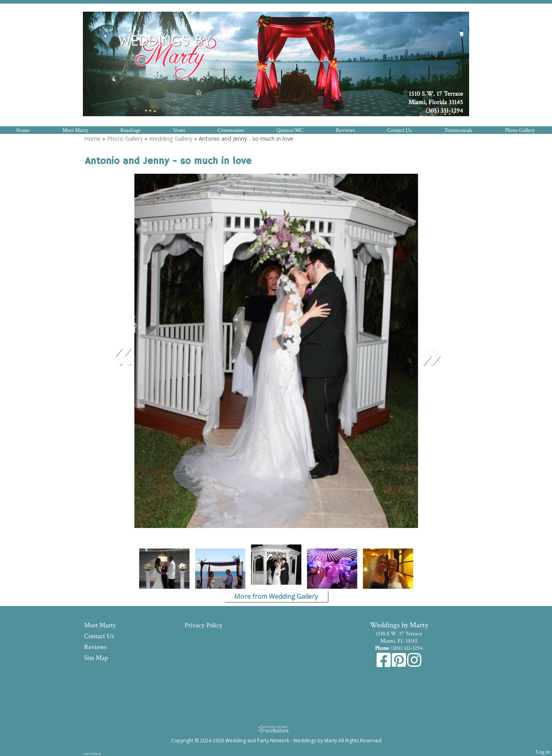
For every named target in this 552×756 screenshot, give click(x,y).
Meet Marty (75, 130)
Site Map (96, 658)
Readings (130, 130)
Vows (179, 130)
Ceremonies (231, 130)
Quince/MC (290, 130)
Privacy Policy (204, 625)
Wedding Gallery (171, 139)
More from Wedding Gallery (276, 596)
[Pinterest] (400, 664)
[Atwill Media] (276, 729)
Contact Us (399, 130)
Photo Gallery (520, 130)
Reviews (345, 130)
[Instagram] (414, 664)
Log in (543, 752)
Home (23, 130)
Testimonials (458, 130)
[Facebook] (384, 664)
